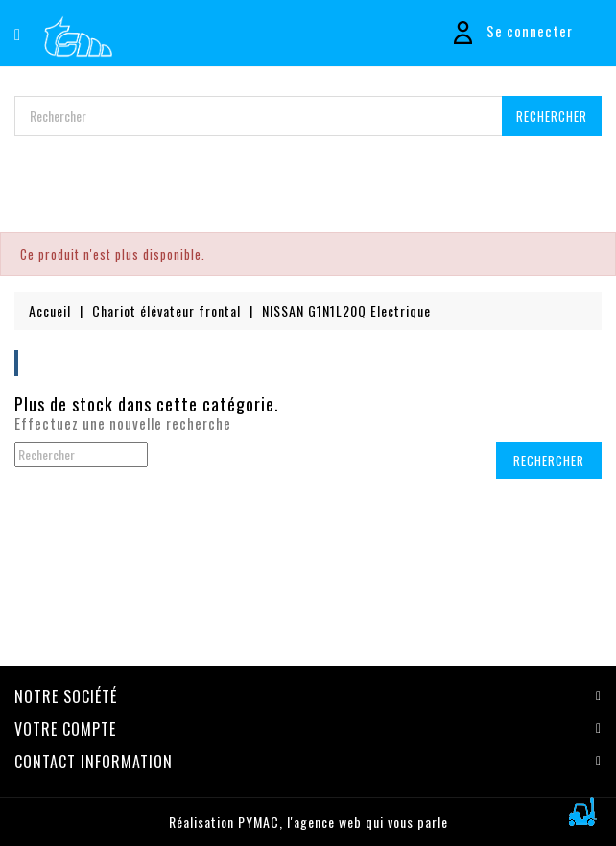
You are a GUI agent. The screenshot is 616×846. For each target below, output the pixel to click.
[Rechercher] (308, 116)
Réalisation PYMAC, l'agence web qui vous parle (308, 822)
